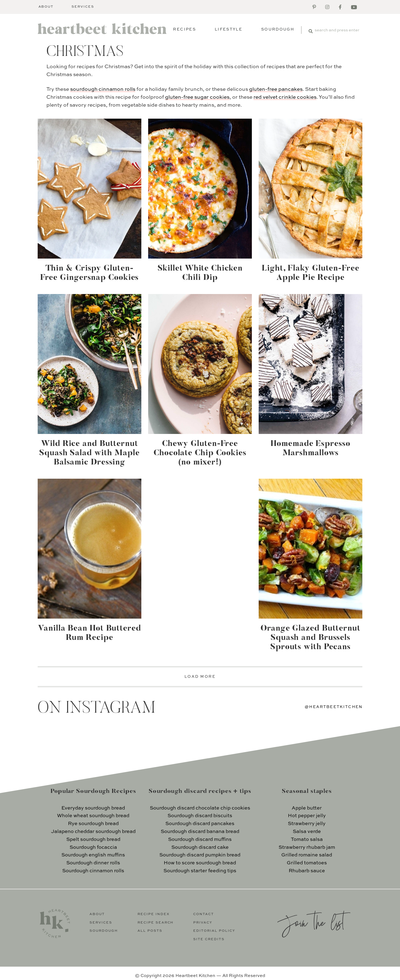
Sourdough (278, 29)
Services (83, 7)
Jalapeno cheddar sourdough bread (93, 832)
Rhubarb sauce (307, 871)
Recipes (184, 29)
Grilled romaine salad (307, 855)
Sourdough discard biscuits (200, 816)
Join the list (311, 922)
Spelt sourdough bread (93, 840)
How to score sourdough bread (200, 863)
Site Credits (209, 939)
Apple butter (307, 808)
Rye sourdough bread (93, 824)
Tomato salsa (307, 840)
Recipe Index (154, 914)
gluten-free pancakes (276, 89)
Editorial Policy (214, 931)
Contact (204, 914)
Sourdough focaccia (93, 847)
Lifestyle (229, 29)
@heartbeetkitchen (334, 707)
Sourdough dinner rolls (93, 863)
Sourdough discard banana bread (200, 832)
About (46, 7)
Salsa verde (307, 832)
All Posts (150, 931)
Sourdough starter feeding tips (200, 871)
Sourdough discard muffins (200, 840)
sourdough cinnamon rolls (103, 89)
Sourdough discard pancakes (200, 824)
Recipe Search (156, 923)
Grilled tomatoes (307, 863)
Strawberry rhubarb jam (307, 847)
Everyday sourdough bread (93, 808)
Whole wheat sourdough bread (93, 816)
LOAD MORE (200, 677)
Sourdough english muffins (93, 855)
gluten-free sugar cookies (197, 97)
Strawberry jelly (307, 824)
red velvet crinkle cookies (285, 97)
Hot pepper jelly (307, 816)
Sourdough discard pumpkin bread (200, 855)
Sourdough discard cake (200, 847)
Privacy (203, 923)
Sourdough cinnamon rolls (93, 871)
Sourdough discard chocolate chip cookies (200, 808)
